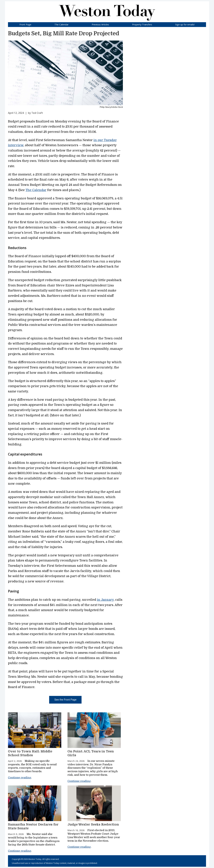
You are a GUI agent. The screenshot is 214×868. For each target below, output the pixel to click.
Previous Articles (100, 25)
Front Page (25, 25)
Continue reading (20, 778)
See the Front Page (65, 700)
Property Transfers (142, 25)
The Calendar (61, 25)
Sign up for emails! (185, 25)
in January (105, 600)
